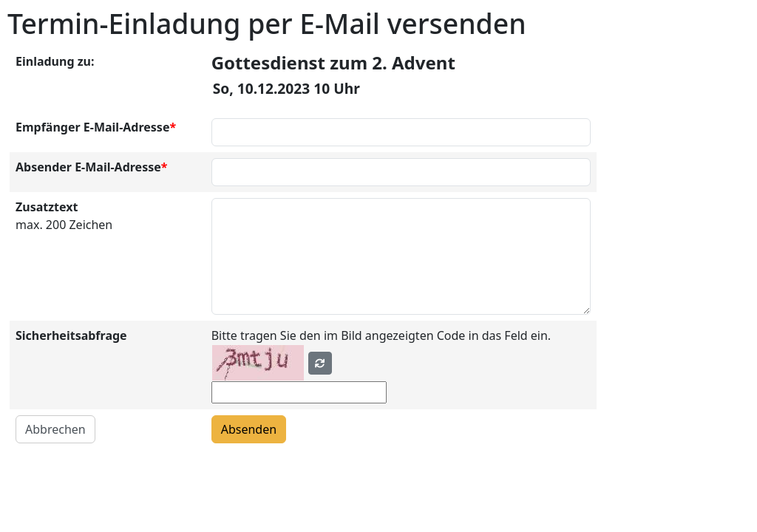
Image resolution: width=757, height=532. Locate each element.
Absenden (249, 429)
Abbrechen (55, 429)
